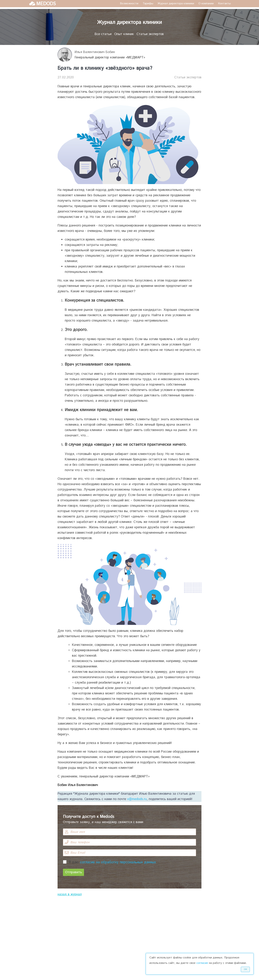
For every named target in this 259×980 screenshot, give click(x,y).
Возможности (129, 4)
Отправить (73, 872)
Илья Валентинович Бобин (95, 52)
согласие (202, 963)
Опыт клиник (124, 34)
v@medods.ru (137, 799)
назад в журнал (70, 894)
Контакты (224, 4)
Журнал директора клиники (176, 4)
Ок (245, 969)
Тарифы (148, 4)
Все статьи (103, 34)
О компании (206, 4)
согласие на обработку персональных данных (118, 862)
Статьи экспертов (150, 34)
